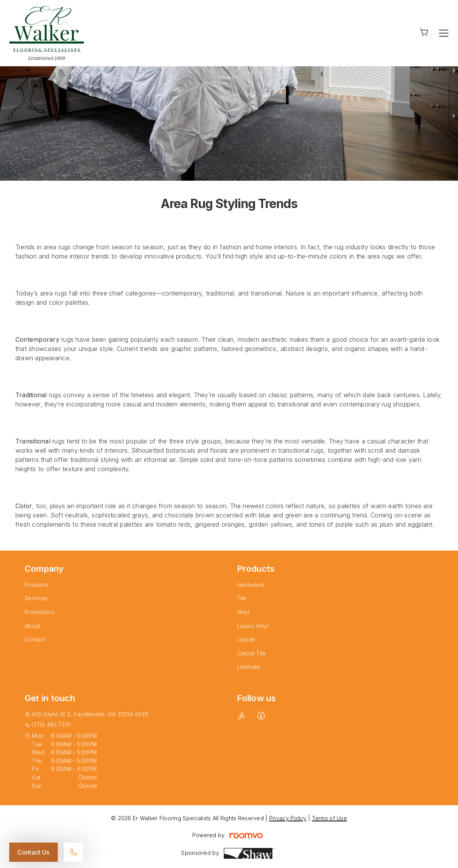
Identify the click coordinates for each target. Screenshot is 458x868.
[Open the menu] (444, 33)
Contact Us (34, 852)
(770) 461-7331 (51, 724)
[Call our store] (74, 852)
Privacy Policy (288, 818)
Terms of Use (330, 818)
